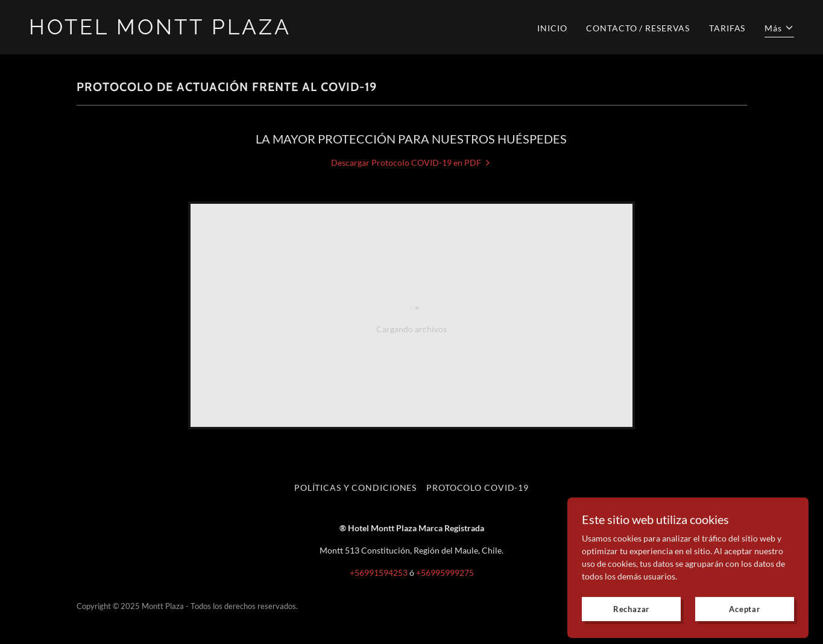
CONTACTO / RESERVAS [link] (638, 28)
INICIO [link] (552, 28)
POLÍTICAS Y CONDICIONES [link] (355, 488)
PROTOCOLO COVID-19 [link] (478, 488)
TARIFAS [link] (727, 28)
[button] (779, 30)
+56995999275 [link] (445, 573)
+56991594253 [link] (379, 573)
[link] (216, 31)
